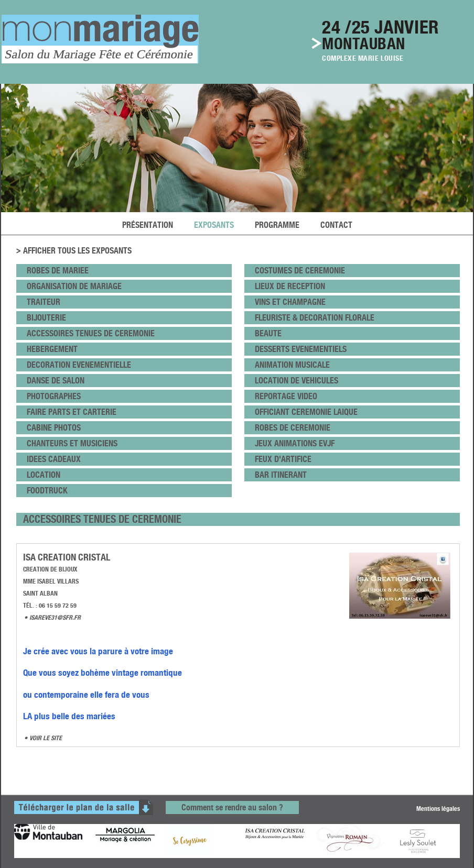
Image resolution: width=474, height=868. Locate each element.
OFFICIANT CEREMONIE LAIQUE (306, 412)
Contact (336, 225)
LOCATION (44, 475)
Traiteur (44, 302)
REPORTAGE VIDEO (286, 396)
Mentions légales (438, 808)
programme (277, 225)
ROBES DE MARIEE (58, 271)
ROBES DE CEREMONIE (293, 428)
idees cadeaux (54, 459)
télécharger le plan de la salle (84, 807)
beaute (268, 333)
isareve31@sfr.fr (55, 617)
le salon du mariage (100, 39)
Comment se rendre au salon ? (232, 807)
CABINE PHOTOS (54, 428)
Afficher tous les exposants (77, 251)
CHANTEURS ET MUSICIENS (72, 443)
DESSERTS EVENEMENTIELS (301, 349)
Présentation (148, 225)
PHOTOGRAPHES (54, 396)
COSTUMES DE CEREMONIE (300, 271)
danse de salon (56, 381)
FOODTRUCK (47, 491)
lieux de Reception (290, 286)
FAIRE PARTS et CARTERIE (72, 412)
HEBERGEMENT (52, 349)
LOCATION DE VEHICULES (297, 381)
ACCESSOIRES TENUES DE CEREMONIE (91, 333)
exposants (214, 225)
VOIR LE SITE (46, 738)
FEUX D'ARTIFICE (283, 459)
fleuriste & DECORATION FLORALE (315, 318)
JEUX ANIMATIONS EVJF (295, 443)
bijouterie (46, 318)
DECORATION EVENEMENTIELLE (79, 365)
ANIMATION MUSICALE (292, 365)
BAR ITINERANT (281, 475)
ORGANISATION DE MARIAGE (74, 286)
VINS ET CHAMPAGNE (290, 302)
